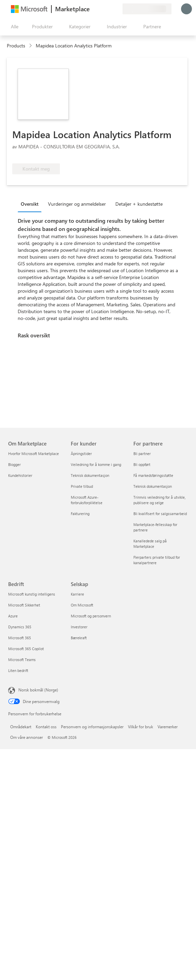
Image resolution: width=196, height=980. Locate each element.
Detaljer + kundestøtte (139, 204)
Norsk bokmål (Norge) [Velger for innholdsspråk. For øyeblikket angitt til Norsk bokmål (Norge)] (38, 690)
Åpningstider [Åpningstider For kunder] (81, 454)
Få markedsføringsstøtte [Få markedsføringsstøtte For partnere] (153, 475)
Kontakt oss (46, 727)
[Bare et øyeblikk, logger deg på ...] (186, 9)
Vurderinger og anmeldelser (77, 204)
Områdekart (21, 727)
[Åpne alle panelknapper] (13, 27)
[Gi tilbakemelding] (93, 9)
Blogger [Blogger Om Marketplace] (14, 464)
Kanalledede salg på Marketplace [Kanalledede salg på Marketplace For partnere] (150, 544)
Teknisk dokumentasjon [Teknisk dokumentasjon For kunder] (90, 475)
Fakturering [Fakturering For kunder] (80, 514)
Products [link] (16, 46)
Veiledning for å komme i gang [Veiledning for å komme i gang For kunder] (96, 464)
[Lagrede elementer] (109, 9)
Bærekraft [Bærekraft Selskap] (79, 638)
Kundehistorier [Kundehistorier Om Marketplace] (20, 475)
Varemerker (168, 727)
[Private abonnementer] (117, 9)
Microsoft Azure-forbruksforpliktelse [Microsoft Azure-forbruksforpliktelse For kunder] (87, 500)
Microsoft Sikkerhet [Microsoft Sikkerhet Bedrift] (24, 605)
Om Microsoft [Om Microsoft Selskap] (82, 605)
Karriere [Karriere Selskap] (77, 594)
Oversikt (30, 204)
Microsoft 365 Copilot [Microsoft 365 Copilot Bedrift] (26, 649)
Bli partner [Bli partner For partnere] (142, 454)
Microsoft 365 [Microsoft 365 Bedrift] (20, 638)
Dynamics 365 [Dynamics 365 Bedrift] (20, 627)
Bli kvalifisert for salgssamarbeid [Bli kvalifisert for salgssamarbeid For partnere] (160, 514)
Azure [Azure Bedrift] (13, 616)
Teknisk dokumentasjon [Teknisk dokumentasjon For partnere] (153, 486)
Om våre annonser (27, 737)
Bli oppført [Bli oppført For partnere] (142, 464)
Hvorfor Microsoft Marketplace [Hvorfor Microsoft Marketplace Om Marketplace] (34, 454)
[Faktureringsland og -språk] (147, 9)
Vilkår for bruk (141, 727)
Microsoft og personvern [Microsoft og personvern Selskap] (91, 616)
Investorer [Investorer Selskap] (79, 627)
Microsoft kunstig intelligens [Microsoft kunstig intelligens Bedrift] (32, 594)
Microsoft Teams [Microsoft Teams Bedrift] (22, 660)
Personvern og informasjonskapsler (92, 727)
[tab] (31, 204)
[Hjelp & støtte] (101, 9)
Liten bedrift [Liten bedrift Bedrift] (18, 670)
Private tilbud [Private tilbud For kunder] (82, 486)
